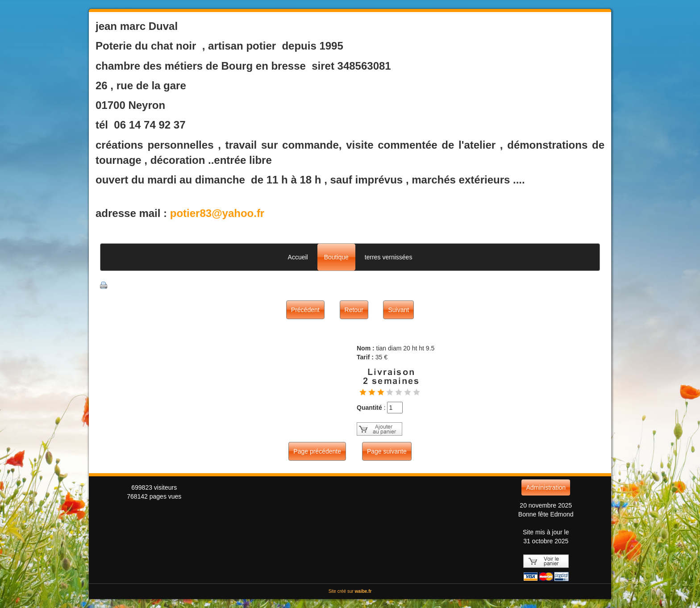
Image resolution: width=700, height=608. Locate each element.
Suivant (398, 310)
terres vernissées (389, 257)
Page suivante (387, 451)
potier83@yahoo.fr (217, 213)
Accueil (298, 257)
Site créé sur (350, 591)
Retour (354, 310)
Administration (546, 487)
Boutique (336, 257)
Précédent (305, 310)
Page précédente (317, 451)
